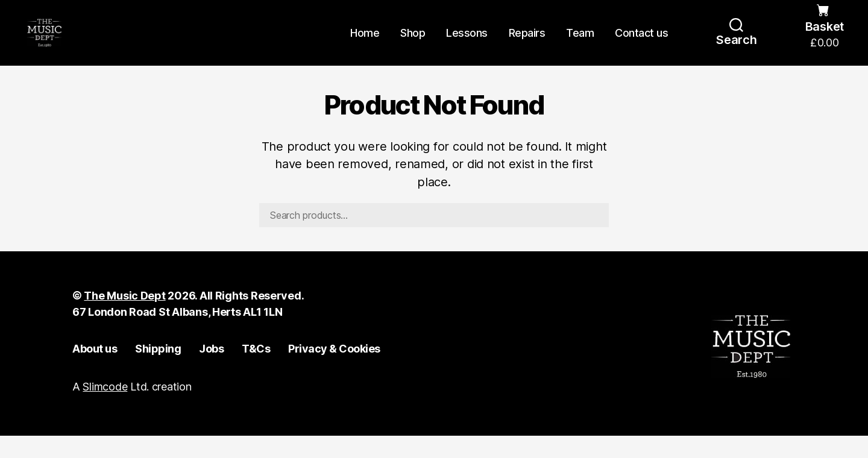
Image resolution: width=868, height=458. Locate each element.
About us (95, 372)
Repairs (527, 44)
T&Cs (256, 372)
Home (365, 44)
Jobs (211, 372)
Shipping (158, 372)
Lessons (467, 44)
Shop (413, 44)
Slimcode (105, 409)
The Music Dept (124, 318)
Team (580, 44)
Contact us (641, 44)
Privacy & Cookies (334, 372)
